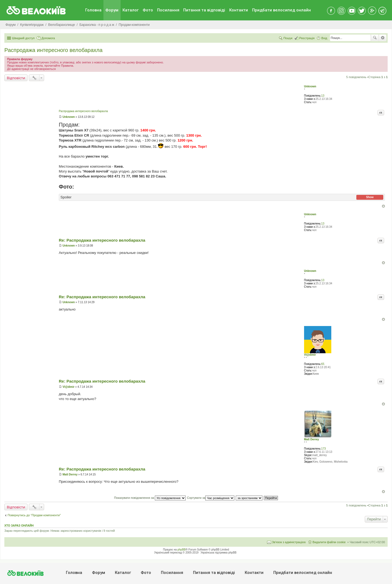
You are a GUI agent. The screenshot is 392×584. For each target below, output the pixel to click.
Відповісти (16, 78)
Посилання (168, 10)
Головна (93, 10)
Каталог (131, 10)
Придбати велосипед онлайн (281, 10)
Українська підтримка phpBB (219, 553)
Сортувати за (211, 498)
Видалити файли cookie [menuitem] (329, 542)
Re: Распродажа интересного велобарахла (102, 240)
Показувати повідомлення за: (150, 498)
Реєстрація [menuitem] (307, 38)
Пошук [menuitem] (288, 38)
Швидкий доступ (23, 38)
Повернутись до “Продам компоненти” (34, 515)
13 (323, 96)
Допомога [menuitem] (48, 38)
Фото (148, 10)
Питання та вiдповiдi (204, 10)
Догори (383, 206)
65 (323, 364)
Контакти (239, 10)
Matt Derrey (312, 439)
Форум (112, 10)
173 (324, 449)
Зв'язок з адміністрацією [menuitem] (289, 542)
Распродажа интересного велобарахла (53, 50)
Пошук (375, 38)
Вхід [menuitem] (324, 38)
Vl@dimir (310, 355)
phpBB (182, 550)
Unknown (310, 86)
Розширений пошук (383, 38)
